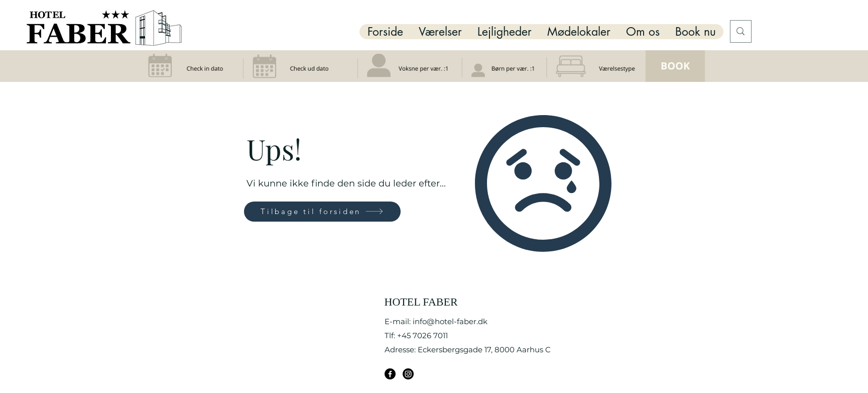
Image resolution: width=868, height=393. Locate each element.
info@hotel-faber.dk (450, 321)
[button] (440, 32)
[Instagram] (408, 374)
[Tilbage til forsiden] (322, 212)
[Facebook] (390, 374)
